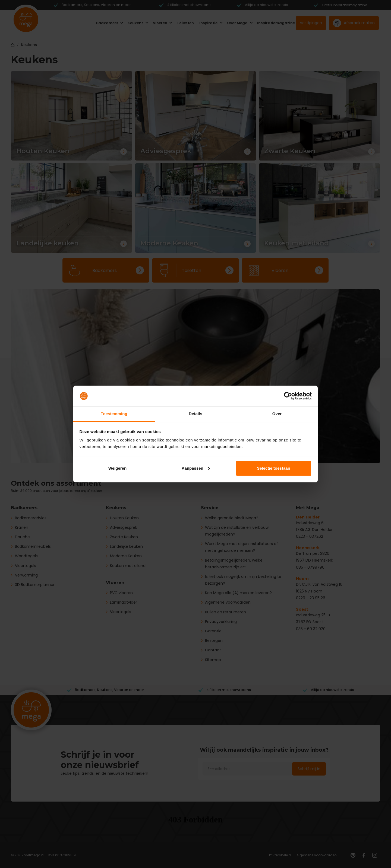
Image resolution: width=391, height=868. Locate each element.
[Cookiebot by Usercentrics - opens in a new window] (288, 396)
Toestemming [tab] (114, 414)
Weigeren (117, 468)
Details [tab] (195, 414)
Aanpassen (196, 468)
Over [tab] (277, 414)
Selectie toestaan (274, 468)
